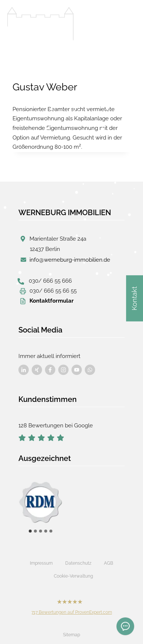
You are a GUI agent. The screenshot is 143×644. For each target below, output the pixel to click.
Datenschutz (78, 563)
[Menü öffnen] (128, 22)
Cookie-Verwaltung (73, 576)
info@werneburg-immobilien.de (70, 260)
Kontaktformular (52, 301)
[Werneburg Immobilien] (41, 24)
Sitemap (71, 635)
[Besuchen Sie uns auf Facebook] (24, 370)
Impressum (41, 563)
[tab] (30, 531)
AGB (109, 563)
